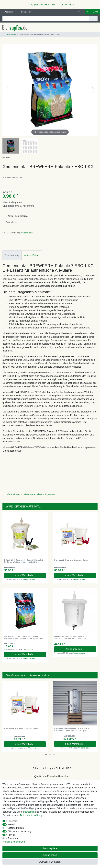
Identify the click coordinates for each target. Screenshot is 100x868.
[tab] (12, 255)
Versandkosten (27, 233)
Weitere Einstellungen (14, 842)
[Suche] (93, 18)
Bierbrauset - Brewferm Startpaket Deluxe (71, 560)
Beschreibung (12, 255)
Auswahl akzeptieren (50, 862)
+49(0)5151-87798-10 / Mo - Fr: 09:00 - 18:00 (50, 5)
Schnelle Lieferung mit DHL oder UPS (52, 768)
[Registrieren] (24, 12)
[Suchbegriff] (46, 18)
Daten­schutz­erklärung (31, 815)
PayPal (11, 835)
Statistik (12, 824)
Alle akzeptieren (50, 848)
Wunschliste (10, 222)
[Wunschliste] (81, 12)
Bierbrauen (11, 34)
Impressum (29, 812)
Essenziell (13, 821)
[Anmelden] (8, 12)
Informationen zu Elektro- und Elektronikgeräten (30, 494)
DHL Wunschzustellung (20, 831)
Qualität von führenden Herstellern (52, 776)
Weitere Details (32, 255)
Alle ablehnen (50, 855)
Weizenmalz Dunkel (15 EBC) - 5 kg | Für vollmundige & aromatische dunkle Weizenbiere (24, 637)
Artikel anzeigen (79, 649)
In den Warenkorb (29, 575)
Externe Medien (16, 828)
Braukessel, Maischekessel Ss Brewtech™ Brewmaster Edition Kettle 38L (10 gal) (72, 730)
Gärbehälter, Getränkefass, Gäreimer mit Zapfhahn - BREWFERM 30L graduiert (71, 637)
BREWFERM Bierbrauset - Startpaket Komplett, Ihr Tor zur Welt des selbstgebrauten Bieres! (24, 561)
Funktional (13, 838)
